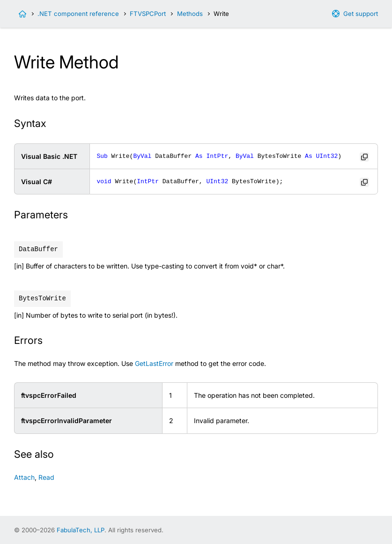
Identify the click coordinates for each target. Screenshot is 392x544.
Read (46, 477)
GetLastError (154, 363)
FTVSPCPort (148, 14)
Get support (361, 14)
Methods (190, 14)
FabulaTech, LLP (81, 530)
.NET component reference (78, 14)
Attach (24, 477)
